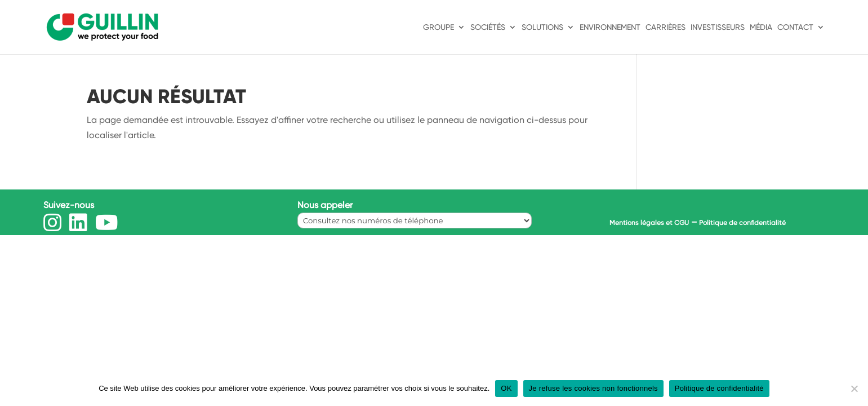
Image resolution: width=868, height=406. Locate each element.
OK (506, 388)
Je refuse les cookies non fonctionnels (593, 388)
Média (761, 27)
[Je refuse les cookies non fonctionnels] (854, 389)
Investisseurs (718, 27)
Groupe (439, 27)
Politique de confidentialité (742, 223)
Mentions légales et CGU (649, 223)
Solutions (542, 27)
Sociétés (488, 27)
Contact (795, 27)
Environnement (610, 27)
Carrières (666, 27)
